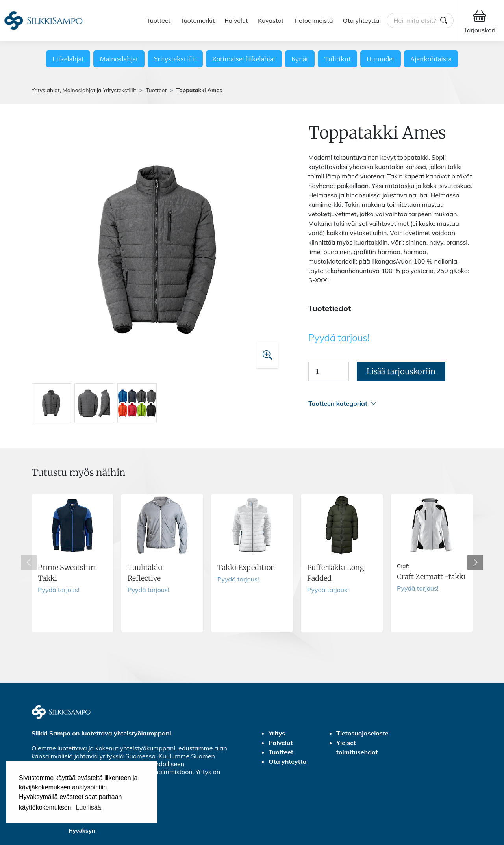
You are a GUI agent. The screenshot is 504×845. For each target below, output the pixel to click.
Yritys (277, 733)
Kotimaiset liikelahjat (244, 59)
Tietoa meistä (313, 20)
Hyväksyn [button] (82, 831)
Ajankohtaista (431, 59)
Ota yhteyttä (361, 20)
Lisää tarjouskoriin (401, 371)
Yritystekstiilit (175, 59)
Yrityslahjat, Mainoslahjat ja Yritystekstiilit (84, 90)
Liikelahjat (68, 59)
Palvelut (236, 20)
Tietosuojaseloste (362, 733)
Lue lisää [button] (89, 807)
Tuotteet (158, 20)
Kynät (300, 59)
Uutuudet (381, 59)
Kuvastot (271, 20)
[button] (390, 404)
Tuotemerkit (197, 20)
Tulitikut (337, 59)
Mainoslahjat (119, 59)
